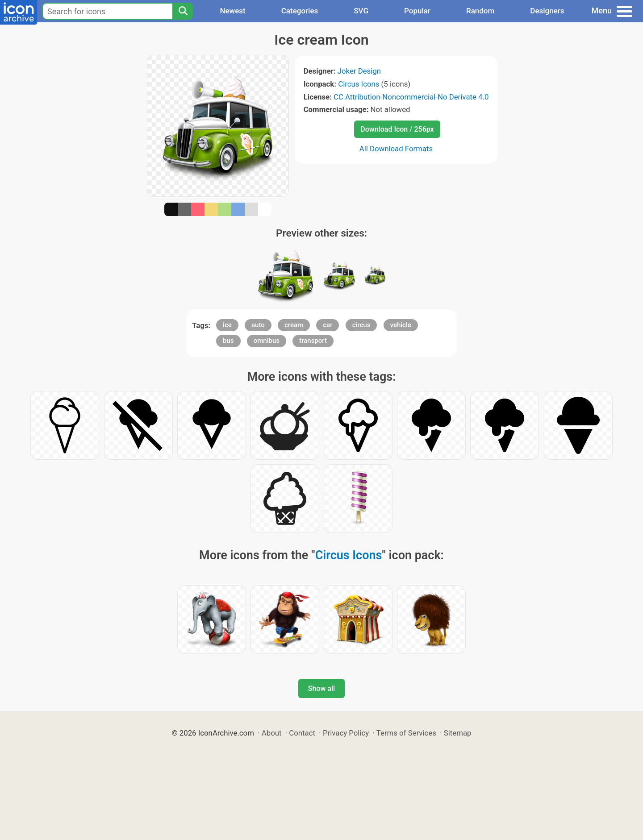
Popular (417, 11)
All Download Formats (396, 149)
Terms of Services (406, 733)
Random (480, 11)
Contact (302, 733)
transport (313, 341)
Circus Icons (359, 84)
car (328, 325)
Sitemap (458, 733)
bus (228, 341)
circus (361, 325)
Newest (232, 11)
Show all (321, 688)
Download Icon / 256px (397, 129)
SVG (361, 11)
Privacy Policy (346, 733)
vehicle (401, 325)
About (272, 733)
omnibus (267, 341)
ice (227, 325)
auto (258, 325)
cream (294, 325)
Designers (547, 11)
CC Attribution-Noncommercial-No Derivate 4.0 (411, 97)
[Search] (183, 11)
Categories (300, 11)
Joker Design (359, 71)
